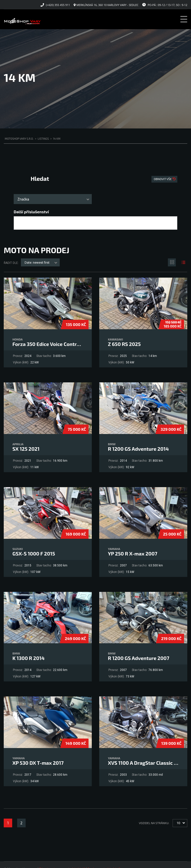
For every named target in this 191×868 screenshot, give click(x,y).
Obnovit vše (163, 179)
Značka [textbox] (23, 199)
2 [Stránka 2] (21, 823)
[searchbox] (20, 223)
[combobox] (53, 199)
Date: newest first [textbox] (37, 263)
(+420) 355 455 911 (58, 5)
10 (178, 823)
